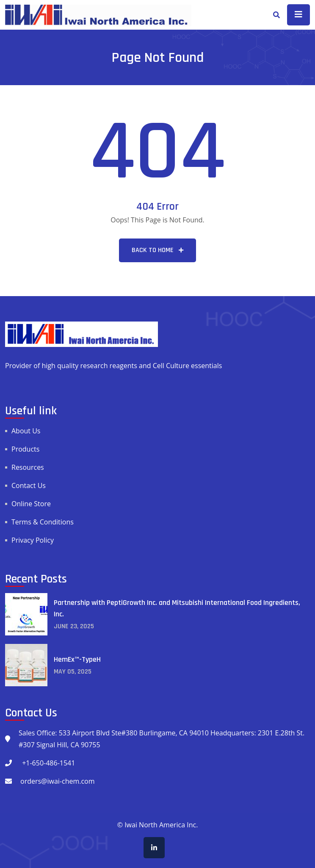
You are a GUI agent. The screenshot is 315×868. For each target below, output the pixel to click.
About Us (26, 431)
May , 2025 (73, 672)
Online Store (31, 504)
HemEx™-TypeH (77, 659)
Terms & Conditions (43, 522)
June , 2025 (74, 626)
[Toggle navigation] (298, 15)
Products (25, 449)
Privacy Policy (33, 540)
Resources (28, 467)
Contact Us (29, 485)
